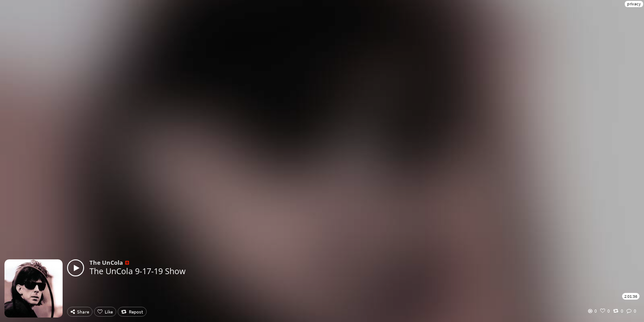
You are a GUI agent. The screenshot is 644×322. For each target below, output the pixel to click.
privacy (634, 4)
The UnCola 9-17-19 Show (138, 271)
